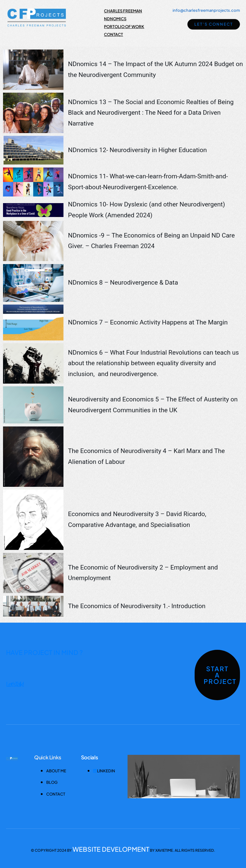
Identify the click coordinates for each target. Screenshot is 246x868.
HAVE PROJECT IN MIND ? (44, 652)
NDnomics (115, 19)
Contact (113, 34)
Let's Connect (214, 24)
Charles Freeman (123, 11)
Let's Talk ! (15, 684)
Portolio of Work (124, 27)
